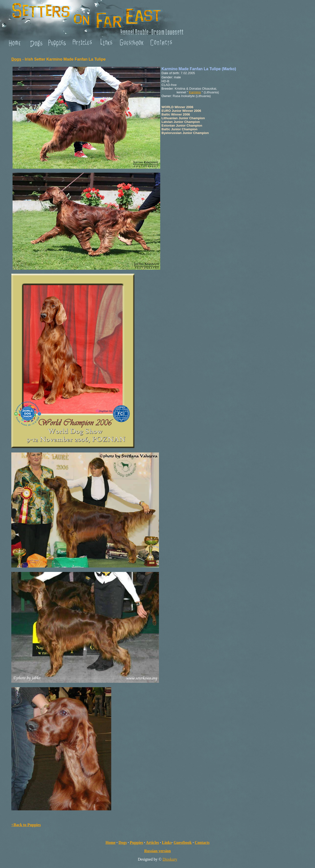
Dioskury (170, 859)
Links (167, 843)
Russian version (157, 851)
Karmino (195, 92)
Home (111, 843)
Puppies (136, 843)
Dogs (16, 59)
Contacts (202, 843)
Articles (152, 843)
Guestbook (183, 843)
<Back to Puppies (26, 825)
